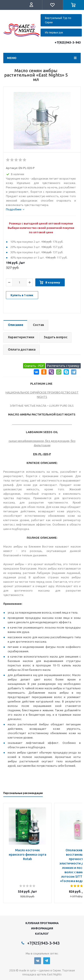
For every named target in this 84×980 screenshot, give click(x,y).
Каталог (42, 934)
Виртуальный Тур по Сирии (58, 20)
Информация (42, 928)
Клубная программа (42, 923)
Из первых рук (54, 32)
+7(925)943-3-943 (68, 42)
